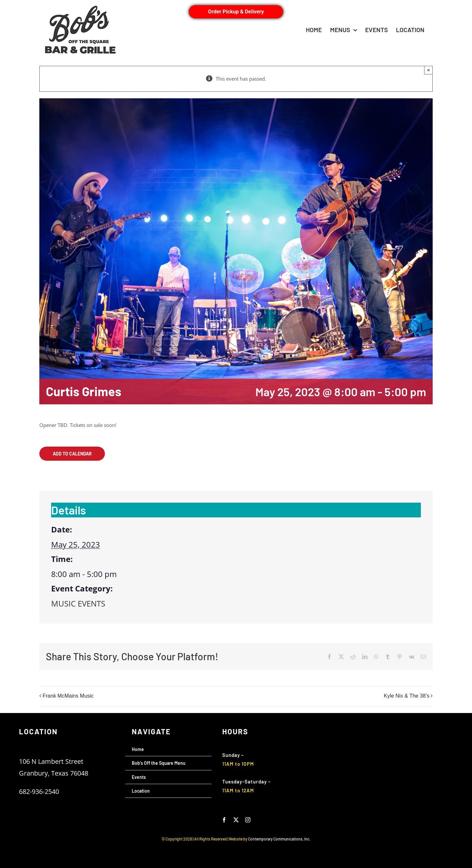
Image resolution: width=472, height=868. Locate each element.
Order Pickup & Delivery (236, 12)
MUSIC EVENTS (78, 603)
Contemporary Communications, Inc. (279, 839)
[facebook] (224, 820)
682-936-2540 (39, 791)
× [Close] (429, 70)
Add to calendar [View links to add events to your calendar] (72, 454)
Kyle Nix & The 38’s (407, 696)
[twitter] (236, 820)
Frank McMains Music (68, 696)
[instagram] (248, 820)
